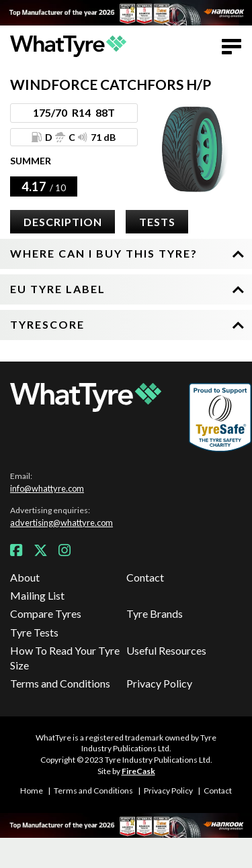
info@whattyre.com (47, 488)
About (25, 577)
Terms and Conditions (60, 683)
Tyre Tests (34, 632)
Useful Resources (166, 650)
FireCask (138, 771)
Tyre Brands (155, 613)
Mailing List (37, 595)
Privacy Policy (159, 683)
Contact (145, 577)
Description (63, 222)
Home (32, 791)
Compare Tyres (46, 613)
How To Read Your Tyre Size (65, 658)
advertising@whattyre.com (61, 523)
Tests (157, 222)
